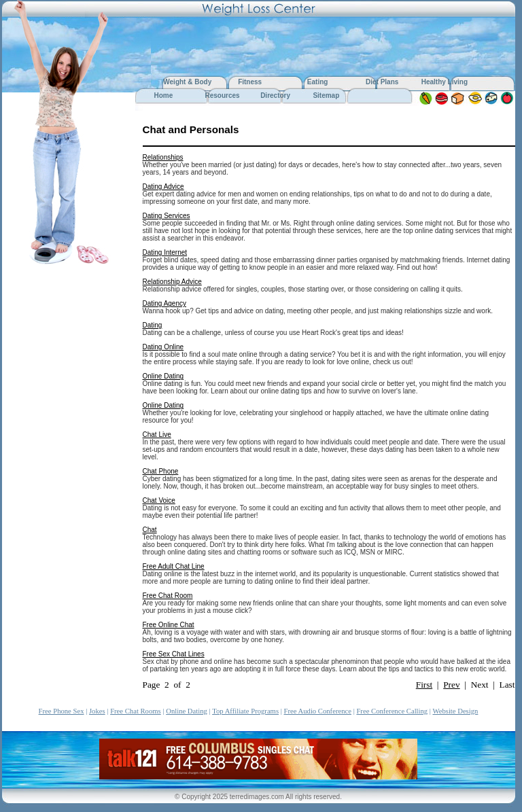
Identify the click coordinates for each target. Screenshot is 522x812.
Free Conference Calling (392, 711)
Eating (318, 82)
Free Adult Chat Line (174, 566)
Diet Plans (382, 82)
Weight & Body (188, 82)
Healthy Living (445, 82)
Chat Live (157, 435)
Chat (150, 530)
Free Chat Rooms (136, 711)
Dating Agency (165, 303)
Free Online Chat (169, 625)
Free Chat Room (168, 596)
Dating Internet (165, 252)
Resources (222, 95)
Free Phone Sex (62, 711)
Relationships (163, 157)
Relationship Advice (172, 282)
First (424, 685)
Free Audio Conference (318, 711)
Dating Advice (163, 187)
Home (163, 95)
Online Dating (163, 376)
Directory (275, 95)
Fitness (250, 82)
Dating (153, 325)
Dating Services (167, 216)
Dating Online (163, 347)
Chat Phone (161, 471)
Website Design (455, 711)
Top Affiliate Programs (245, 711)
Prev (451, 685)
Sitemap (326, 95)
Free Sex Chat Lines (174, 654)
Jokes (97, 711)
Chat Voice (159, 500)
